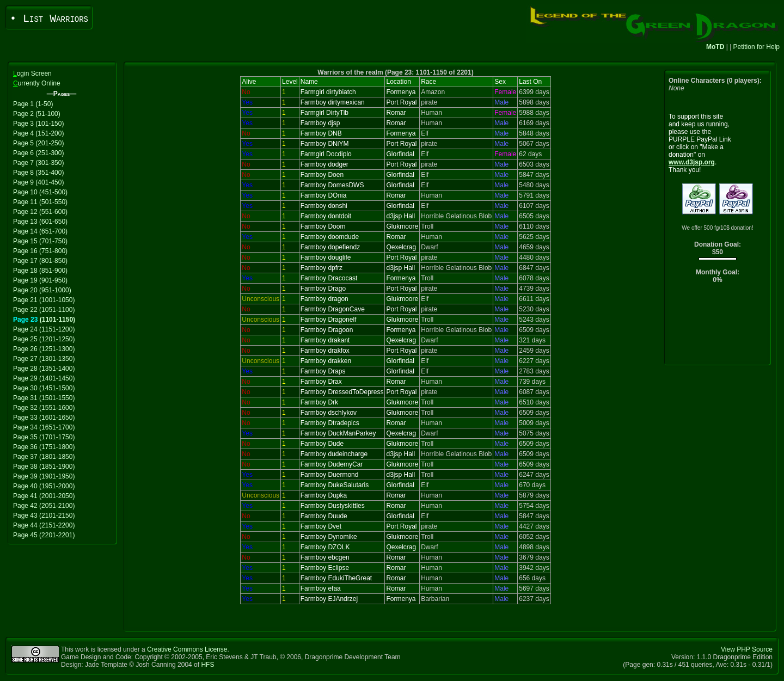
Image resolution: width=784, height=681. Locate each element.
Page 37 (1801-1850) (44, 457)
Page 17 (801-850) (40, 261)
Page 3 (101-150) (38, 124)
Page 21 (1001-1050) (44, 300)
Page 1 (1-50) (33, 104)
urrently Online (37, 83)
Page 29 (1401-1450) (44, 378)
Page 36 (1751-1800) (44, 447)
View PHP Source (747, 649)
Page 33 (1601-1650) (44, 418)
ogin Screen (32, 73)
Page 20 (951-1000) (42, 290)
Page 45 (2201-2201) (44, 535)
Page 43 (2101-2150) (44, 516)
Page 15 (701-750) (40, 241)
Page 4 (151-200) (38, 133)
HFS (207, 665)
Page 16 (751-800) (40, 251)
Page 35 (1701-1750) (44, 437)
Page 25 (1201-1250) (44, 339)
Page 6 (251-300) (38, 153)
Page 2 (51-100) (37, 114)
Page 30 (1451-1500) (44, 388)
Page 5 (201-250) (38, 143)
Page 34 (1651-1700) (44, 427)
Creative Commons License (187, 649)
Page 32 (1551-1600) (44, 408)
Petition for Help (757, 47)
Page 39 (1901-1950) (44, 476)
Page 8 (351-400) (38, 173)
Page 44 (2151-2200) (44, 525)
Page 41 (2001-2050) (44, 496)
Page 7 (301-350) (38, 163)
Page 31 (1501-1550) (44, 398)
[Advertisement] (718, 327)
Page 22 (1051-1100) (44, 310)
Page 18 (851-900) (40, 271)
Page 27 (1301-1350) (44, 359)
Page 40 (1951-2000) (44, 486)
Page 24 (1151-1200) (44, 329)
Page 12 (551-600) (40, 212)
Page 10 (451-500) (40, 192)
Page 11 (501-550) (40, 202)
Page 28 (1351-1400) (44, 369)
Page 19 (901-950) (40, 280)
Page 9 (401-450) (38, 182)
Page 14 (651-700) (40, 231)
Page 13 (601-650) (40, 222)
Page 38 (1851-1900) (44, 467)
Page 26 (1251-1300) (44, 349)
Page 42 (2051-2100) (44, 506)
